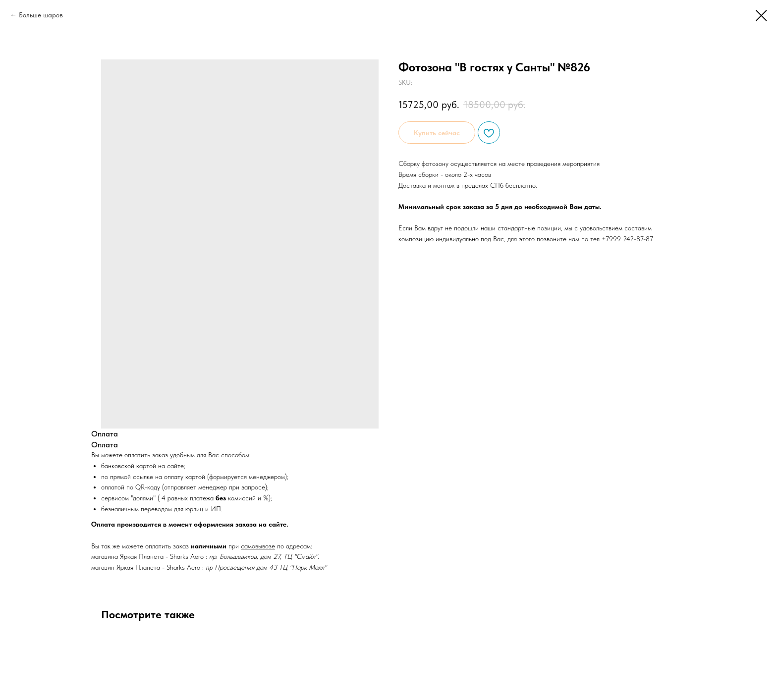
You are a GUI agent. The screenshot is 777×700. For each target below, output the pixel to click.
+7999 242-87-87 (627, 239)
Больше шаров (41, 15)
